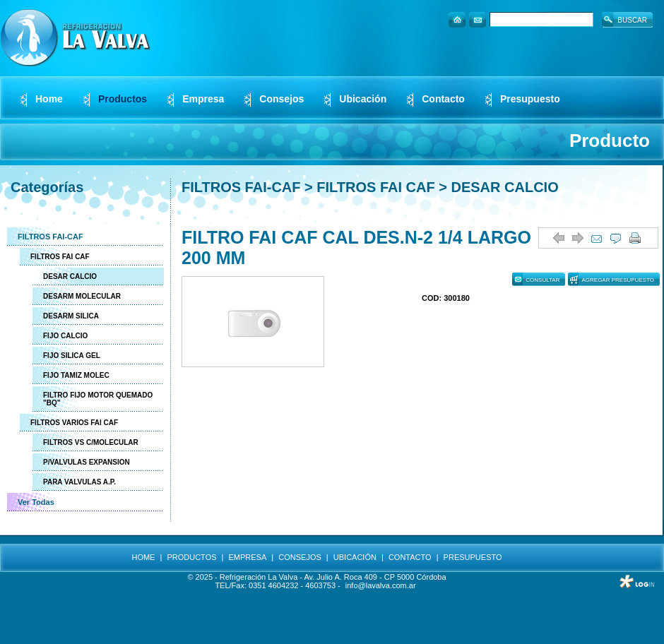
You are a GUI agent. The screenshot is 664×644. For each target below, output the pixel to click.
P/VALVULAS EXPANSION (87, 462)
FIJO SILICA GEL (72, 356)
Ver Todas (36, 502)
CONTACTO (410, 557)
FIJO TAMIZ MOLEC (76, 375)
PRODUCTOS (191, 557)
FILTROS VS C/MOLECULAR (91, 442)
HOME (143, 557)
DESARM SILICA (71, 316)
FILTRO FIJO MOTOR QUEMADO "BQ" (98, 399)
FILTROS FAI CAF (60, 257)
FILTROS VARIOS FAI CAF (74, 423)
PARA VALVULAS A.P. (79, 482)
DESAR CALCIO (70, 276)
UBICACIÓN (355, 557)
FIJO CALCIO (65, 336)
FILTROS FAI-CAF (51, 237)
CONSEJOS (300, 557)
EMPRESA (248, 557)
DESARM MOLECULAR (82, 296)
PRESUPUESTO (473, 557)
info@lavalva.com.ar (381, 585)
